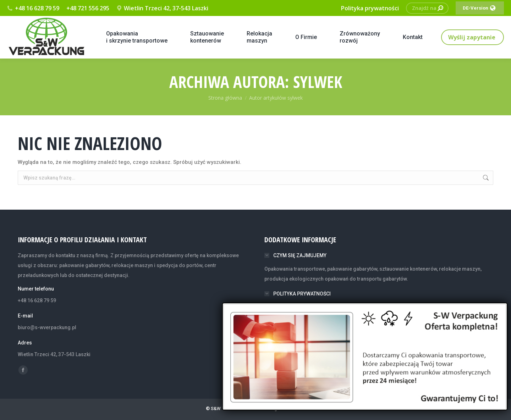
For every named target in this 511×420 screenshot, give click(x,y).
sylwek (318, 82)
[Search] (427, 8)
